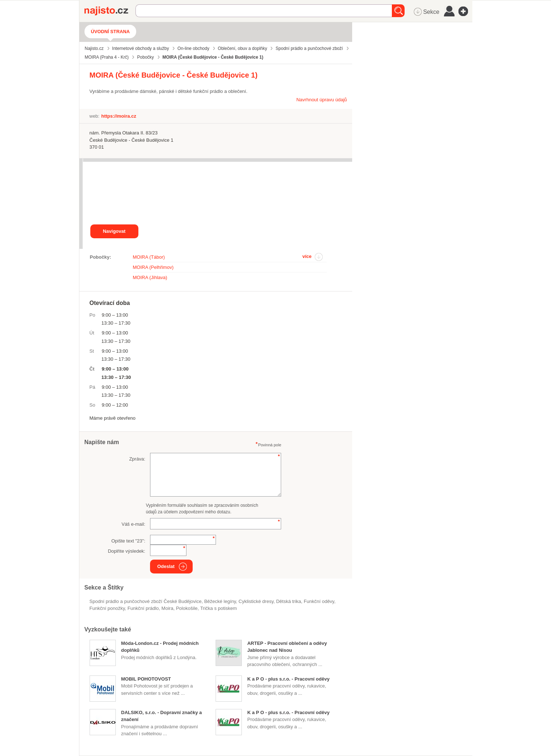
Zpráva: (137, 459)
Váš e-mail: (133, 524)
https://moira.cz (119, 116)
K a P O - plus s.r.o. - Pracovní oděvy (288, 679)
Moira (167, 608)
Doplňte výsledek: (127, 551)
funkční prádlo (143, 608)
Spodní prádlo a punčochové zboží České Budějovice (146, 601)
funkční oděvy (319, 601)
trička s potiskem (219, 608)
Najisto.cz (110, 11)
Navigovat (114, 231)
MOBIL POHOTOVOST (146, 679)
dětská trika (289, 601)
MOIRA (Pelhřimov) (153, 267)
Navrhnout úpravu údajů (322, 100)
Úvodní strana (111, 32)
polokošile (187, 608)
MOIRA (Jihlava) (150, 277)
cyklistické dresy (256, 601)
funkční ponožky (107, 608)
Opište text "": (128, 541)
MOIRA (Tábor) (149, 257)
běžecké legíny (220, 601)
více (307, 256)
